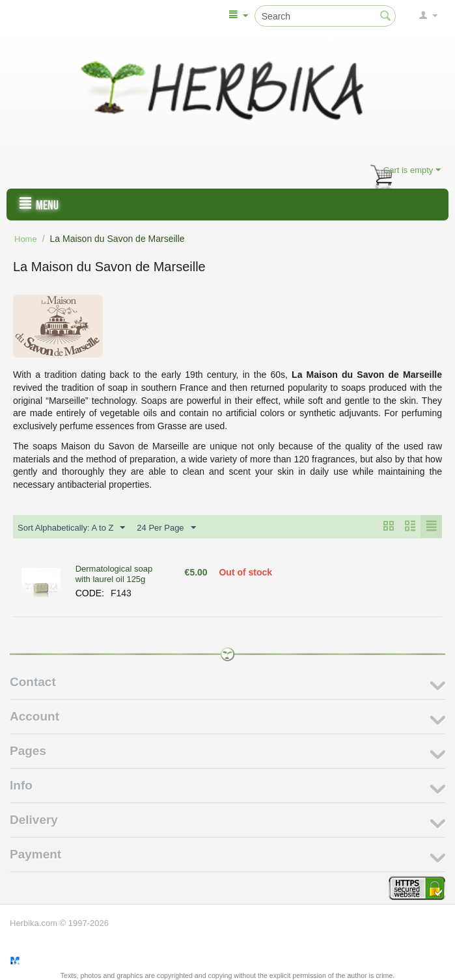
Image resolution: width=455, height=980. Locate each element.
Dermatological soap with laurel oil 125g (114, 574)
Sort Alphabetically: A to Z (71, 528)
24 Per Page (166, 528)
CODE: (90, 593)
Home (26, 239)
